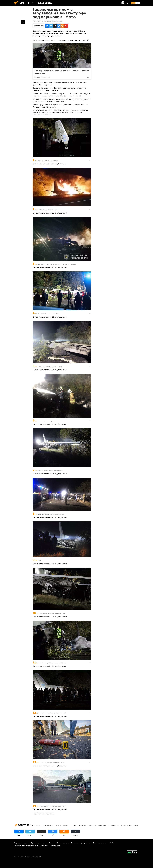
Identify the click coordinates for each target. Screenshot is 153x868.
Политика (82, 825)
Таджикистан (48, 825)
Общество (102, 825)
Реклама (52, 843)
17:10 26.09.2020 (38, 21)
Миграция (111, 825)
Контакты (26, 843)
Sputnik (41, 264)
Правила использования (39, 843)
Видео (136, 825)
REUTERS (41, 161)
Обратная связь (55, 846)
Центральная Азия (62, 825)
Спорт (129, 825)
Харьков (41, 814)
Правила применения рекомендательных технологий (31, 846)
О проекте (17, 843)
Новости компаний (63, 843)
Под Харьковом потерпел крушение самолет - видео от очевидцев (62, 72)
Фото (35, 814)
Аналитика (121, 825)
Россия (73, 825)
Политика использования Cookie (104, 843)
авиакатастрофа (50, 814)
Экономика (92, 825)
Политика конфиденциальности (81, 843)
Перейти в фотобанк (70, 264)
